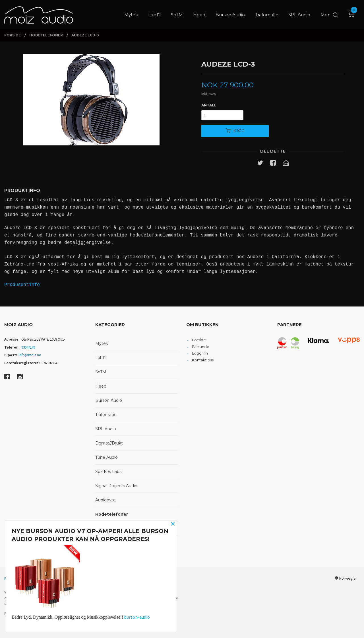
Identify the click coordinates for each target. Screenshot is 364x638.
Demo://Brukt (109, 443)
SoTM (101, 372)
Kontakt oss (203, 360)
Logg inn (200, 353)
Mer (325, 14)
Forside (199, 340)
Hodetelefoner (112, 514)
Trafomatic (106, 415)
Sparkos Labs (108, 472)
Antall (209, 105)
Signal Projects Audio (116, 486)
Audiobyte (106, 500)
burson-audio (137, 617)
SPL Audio (106, 429)
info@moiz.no (30, 355)
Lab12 (101, 358)
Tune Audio (106, 457)
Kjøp (235, 131)
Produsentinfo (22, 285)
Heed (101, 386)
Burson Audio (109, 400)
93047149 (28, 347)
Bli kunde (201, 347)
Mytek (102, 343)
